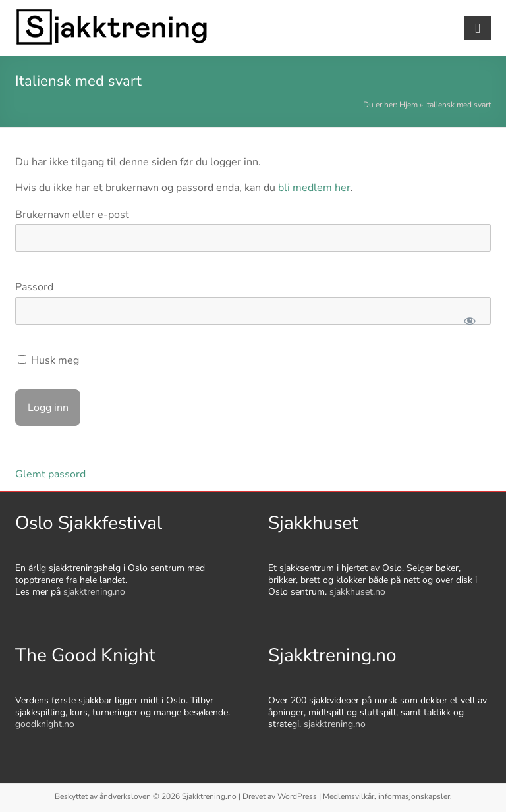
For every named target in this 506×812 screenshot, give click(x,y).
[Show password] (469, 321)
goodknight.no (45, 724)
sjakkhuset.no (357, 592)
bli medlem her (314, 188)
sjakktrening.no (94, 592)
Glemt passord (50, 474)
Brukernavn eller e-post (72, 215)
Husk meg (48, 360)
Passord (34, 287)
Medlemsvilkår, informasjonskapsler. (387, 796)
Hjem (408, 105)
